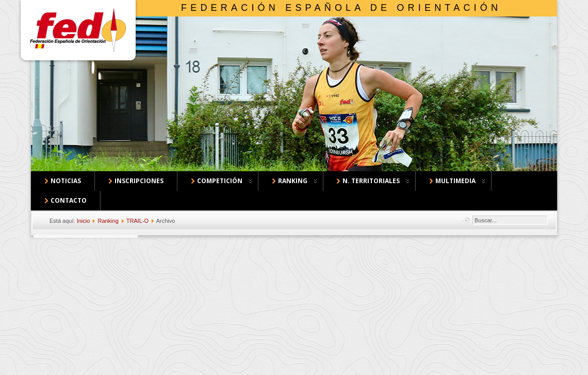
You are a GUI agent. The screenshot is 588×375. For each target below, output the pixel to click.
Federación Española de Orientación (341, 8)
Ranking (108, 221)
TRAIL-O (137, 221)
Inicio (84, 221)
